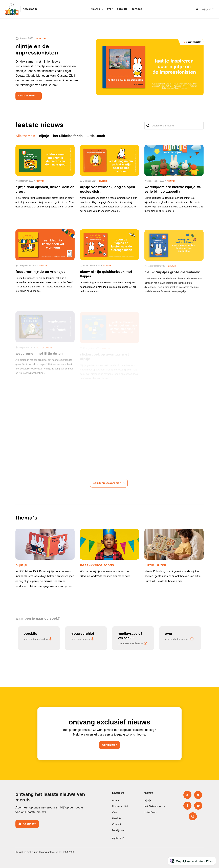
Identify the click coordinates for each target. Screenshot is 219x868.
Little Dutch (155, 565)
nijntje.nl (207, 9)
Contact (137, 9)
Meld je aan (119, 830)
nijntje (41, 39)
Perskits (122, 9)
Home (116, 800)
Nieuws (95, 9)
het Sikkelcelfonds (97, 565)
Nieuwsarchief (120, 806)
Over (110, 9)
